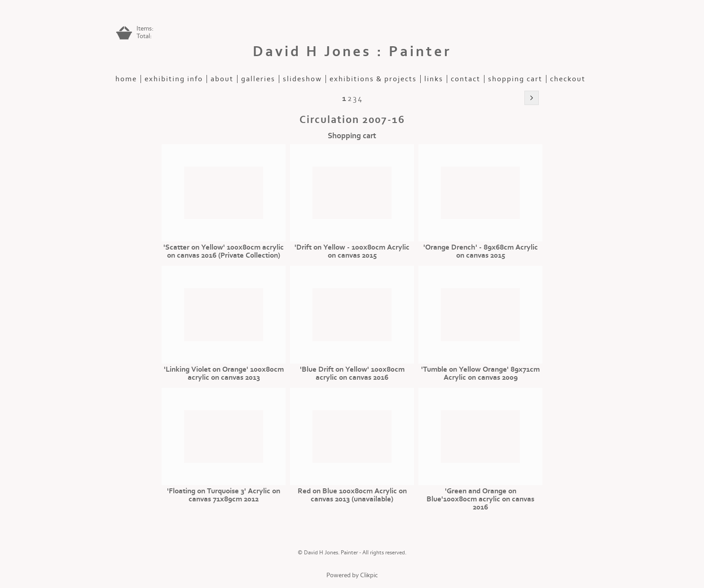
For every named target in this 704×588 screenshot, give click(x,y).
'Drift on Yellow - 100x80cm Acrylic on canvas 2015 (352, 251)
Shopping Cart (515, 79)
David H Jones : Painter (352, 52)
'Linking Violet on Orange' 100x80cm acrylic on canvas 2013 (224, 373)
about (222, 79)
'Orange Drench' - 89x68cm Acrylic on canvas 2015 (481, 251)
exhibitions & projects (373, 79)
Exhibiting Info (174, 79)
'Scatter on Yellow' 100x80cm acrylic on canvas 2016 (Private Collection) (224, 251)
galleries (258, 79)
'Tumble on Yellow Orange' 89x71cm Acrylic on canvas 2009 (480, 373)
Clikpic (369, 575)
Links (434, 79)
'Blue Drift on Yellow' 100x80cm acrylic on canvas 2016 (352, 373)
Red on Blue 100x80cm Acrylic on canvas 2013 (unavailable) (352, 495)
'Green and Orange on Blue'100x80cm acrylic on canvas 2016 (480, 499)
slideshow (302, 79)
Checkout (568, 79)
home (126, 79)
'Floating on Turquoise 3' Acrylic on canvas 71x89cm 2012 (224, 495)
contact (466, 79)
